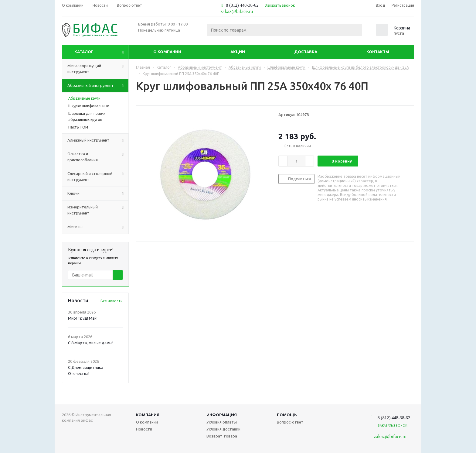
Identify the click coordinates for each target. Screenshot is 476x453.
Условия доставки (223, 429)
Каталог (84, 52)
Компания (148, 415)
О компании (167, 52)
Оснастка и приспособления (98, 157)
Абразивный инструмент (98, 86)
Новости (144, 429)
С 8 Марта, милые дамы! (91, 343)
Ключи (98, 194)
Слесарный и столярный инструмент (98, 177)
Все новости (112, 301)
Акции (238, 52)
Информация (222, 415)
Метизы (98, 227)
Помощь (287, 415)
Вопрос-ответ (290, 422)
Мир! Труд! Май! (83, 318)
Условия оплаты (222, 422)
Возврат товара (222, 436)
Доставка (306, 52)
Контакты (378, 52)
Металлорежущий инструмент (98, 69)
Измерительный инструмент (98, 210)
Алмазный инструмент (98, 140)
